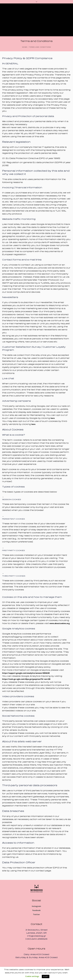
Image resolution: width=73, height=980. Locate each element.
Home (25, 47)
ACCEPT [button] (46, 976)
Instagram (36, 906)
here (53, 418)
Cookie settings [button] (32, 976)
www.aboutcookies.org (60, 623)
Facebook (36, 910)
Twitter (36, 914)
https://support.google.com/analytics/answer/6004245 (26, 673)
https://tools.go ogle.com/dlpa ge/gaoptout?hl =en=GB (26, 679)
